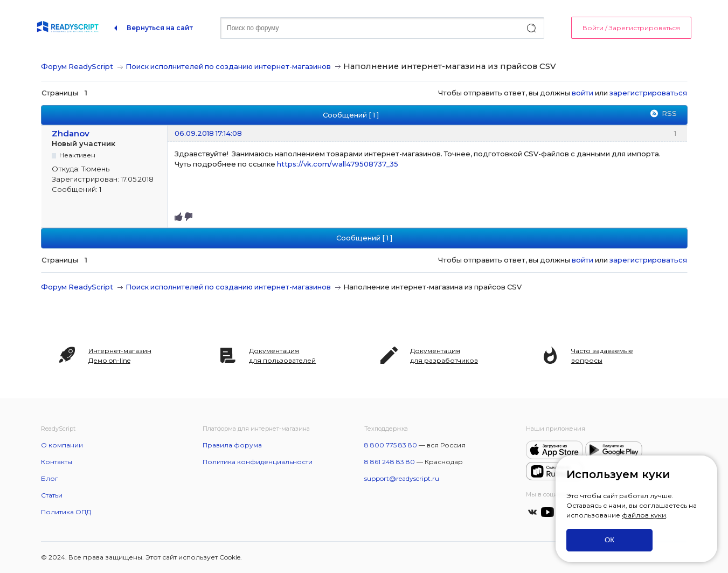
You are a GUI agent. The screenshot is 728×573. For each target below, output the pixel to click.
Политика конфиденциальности (258, 462)
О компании (62, 445)
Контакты (57, 462)
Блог (50, 478)
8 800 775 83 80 (391, 445)
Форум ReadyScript (77, 66)
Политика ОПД (66, 512)
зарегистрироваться (648, 93)
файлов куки (644, 515)
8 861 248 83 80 (390, 462)
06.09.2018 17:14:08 (208, 133)
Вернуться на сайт (160, 28)
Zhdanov (71, 133)
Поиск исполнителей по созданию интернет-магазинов (228, 66)
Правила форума (232, 445)
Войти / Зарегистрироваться (631, 28)
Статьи (52, 495)
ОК (609, 540)
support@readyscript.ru (402, 478)
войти (583, 93)
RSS (669, 113)
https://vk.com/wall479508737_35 (338, 164)
